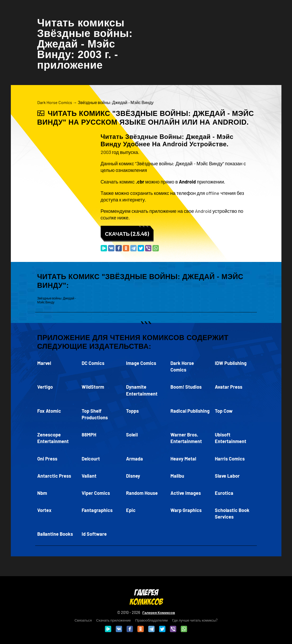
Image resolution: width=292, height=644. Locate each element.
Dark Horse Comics (55, 102)
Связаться (83, 620)
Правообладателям (152, 620)
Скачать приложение (113, 620)
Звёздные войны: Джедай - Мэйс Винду (116, 102)
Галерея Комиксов (159, 612)
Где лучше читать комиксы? (195, 620)
